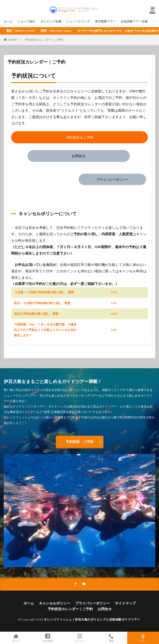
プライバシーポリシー (112, 179)
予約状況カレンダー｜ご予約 (44, 40)
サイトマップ (125, 603)
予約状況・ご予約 (80, 441)
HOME (13, 40)
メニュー (79, 638)
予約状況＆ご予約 (80, 137)
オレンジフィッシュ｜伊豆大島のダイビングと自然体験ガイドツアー (92, 619)
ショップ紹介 (27, 21)
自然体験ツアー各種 (134, 21)
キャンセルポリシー (55, 603)
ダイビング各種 (51, 21)
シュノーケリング (78, 21)
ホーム (8, 21)
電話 (111, 638)
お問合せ (79, 156)
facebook (48, 638)
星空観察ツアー (105, 21)
